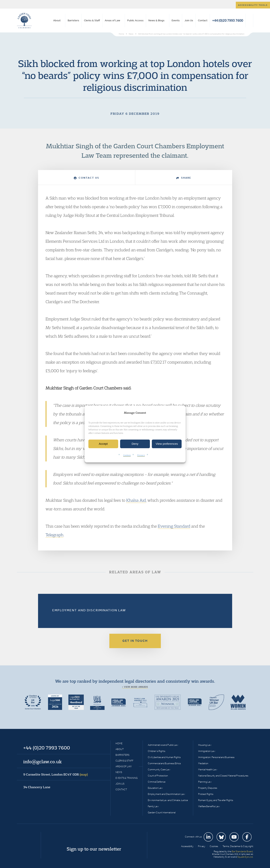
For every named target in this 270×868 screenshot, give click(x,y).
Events (176, 20)
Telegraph (54, 535)
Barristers (73, 20)
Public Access (135, 20)
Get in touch (135, 641)
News (119, 772)
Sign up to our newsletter (94, 849)
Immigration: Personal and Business (216, 757)
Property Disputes (208, 788)
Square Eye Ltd (245, 857)
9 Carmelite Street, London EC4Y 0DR (56, 774)
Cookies (127, 455)
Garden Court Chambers (24, 21)
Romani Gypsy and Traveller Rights (216, 800)
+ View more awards (135, 687)
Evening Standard (174, 526)
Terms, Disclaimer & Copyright (238, 846)
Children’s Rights (157, 751)
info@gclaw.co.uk (42, 762)
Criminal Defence (157, 782)
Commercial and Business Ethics (164, 763)
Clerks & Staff (92, 20)
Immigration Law (207, 751)
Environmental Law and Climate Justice (168, 800)
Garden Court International (162, 812)
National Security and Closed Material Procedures (223, 776)
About (57, 20)
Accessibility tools (253, 5)
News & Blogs (156, 20)
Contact (203, 20)
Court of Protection (158, 776)
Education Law (155, 788)
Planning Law (205, 782)
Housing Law (205, 745)
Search (249, 21)
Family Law (153, 806)
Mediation (203, 763)
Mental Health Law (208, 769)
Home (119, 743)
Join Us (189, 20)
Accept (103, 444)
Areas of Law (112, 20)
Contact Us (86, 178)
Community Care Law (159, 769)
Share (184, 178)
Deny (135, 444)
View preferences (167, 444)
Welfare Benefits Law (209, 806)
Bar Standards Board (242, 851)
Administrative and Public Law (163, 745)
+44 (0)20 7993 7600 (228, 20)
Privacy (141, 455)
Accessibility (187, 846)
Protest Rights (206, 794)
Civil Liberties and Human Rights (164, 757)
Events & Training (127, 778)
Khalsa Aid (136, 500)
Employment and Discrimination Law (89, 610)
